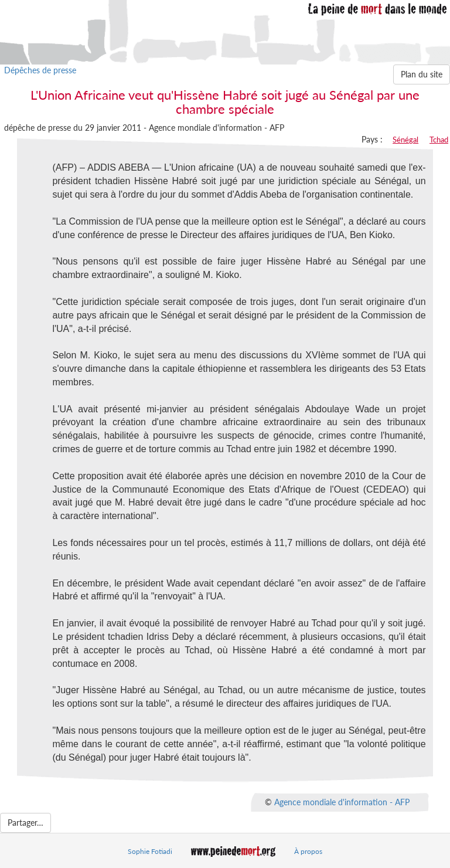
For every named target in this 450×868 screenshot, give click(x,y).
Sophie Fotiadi (150, 851)
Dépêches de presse (40, 70)
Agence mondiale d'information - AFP (342, 802)
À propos (308, 851)
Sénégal (405, 140)
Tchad (439, 140)
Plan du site (422, 74)
